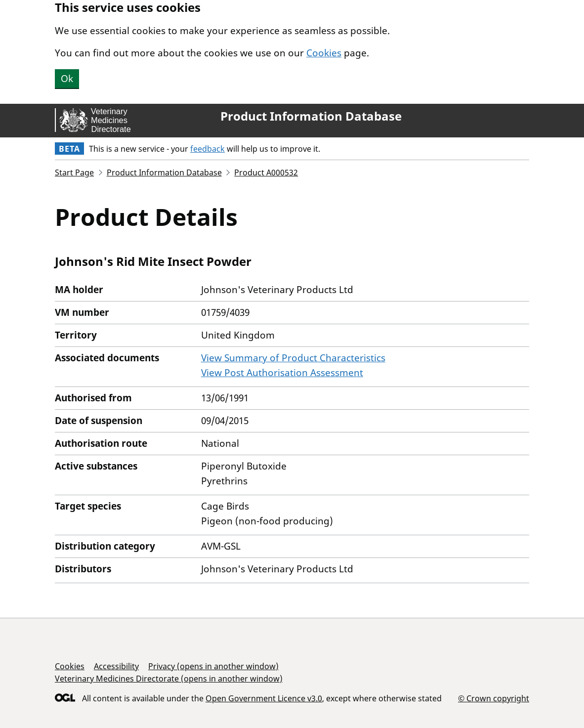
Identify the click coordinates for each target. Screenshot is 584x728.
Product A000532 (266, 172)
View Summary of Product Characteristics (293, 358)
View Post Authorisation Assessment (282, 373)
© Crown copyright (494, 698)
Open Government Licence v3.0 (264, 698)
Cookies (324, 53)
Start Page (74, 172)
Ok (67, 79)
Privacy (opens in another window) (213, 666)
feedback (208, 149)
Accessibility (116, 666)
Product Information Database (311, 116)
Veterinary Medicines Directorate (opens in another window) (169, 679)
